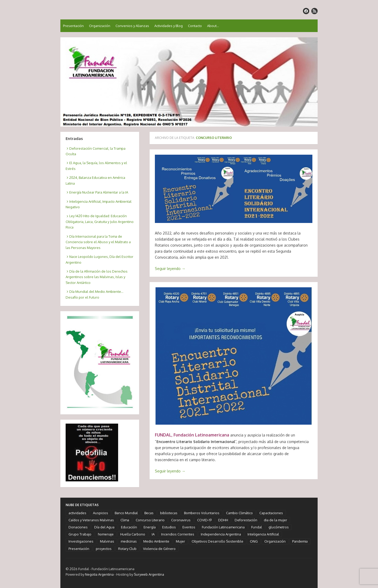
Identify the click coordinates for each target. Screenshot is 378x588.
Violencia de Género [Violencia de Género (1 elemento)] (159, 549)
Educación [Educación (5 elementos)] (129, 527)
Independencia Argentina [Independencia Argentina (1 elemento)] (221, 534)
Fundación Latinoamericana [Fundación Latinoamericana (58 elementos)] (223, 527)
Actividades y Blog (169, 26)
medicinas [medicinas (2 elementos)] (129, 541)
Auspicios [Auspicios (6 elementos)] (101, 513)
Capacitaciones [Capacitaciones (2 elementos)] (271, 513)
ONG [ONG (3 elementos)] (254, 541)
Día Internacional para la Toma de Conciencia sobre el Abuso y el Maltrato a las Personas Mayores (98, 242)
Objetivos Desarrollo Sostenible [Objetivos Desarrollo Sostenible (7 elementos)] (217, 541)
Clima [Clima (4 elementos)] (125, 520)
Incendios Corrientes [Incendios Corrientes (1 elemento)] (178, 534)
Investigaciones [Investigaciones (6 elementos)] (81, 541)
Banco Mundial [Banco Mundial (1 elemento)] (126, 513)
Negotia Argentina (99, 574)
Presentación (73, 26)
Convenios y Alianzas (132, 26)
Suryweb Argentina (149, 574)
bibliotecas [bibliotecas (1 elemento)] (169, 513)
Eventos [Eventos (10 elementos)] (189, 527)
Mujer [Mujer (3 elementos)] (180, 541)
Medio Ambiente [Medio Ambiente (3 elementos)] (156, 541)
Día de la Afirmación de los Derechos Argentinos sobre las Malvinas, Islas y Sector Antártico (97, 277)
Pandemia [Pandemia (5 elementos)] (300, 541)
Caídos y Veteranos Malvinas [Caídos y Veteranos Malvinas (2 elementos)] (91, 520)
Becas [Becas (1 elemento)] (149, 513)
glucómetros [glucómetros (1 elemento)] (279, 527)
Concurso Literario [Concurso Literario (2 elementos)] (150, 520)
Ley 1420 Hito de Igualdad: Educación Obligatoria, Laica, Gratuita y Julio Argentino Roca (100, 222)
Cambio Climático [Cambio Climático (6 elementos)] (239, 513)
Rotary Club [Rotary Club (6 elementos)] (127, 549)
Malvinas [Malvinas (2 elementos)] (107, 541)
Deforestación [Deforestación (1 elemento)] (246, 520)
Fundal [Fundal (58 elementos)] (257, 527)
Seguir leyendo (170, 269)
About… (213, 26)
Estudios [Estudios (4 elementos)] (169, 527)
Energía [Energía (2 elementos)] (150, 527)
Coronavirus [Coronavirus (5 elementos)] (181, 520)
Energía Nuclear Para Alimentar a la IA (99, 192)
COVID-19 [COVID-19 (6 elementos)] (204, 520)
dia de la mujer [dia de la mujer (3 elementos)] (275, 520)
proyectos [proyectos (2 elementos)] (104, 549)
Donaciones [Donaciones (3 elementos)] (78, 527)
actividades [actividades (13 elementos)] (77, 513)
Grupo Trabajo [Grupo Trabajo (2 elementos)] (80, 534)
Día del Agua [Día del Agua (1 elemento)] (104, 527)
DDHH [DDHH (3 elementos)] (223, 520)
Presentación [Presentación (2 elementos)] (79, 549)
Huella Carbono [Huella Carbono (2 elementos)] (133, 534)
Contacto (195, 26)
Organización (100, 26)
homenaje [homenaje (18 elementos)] (106, 534)
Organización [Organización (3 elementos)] (275, 541)
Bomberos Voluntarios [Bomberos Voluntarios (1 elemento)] (202, 513)
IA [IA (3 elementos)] (153, 534)
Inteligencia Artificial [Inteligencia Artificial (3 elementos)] (263, 534)
